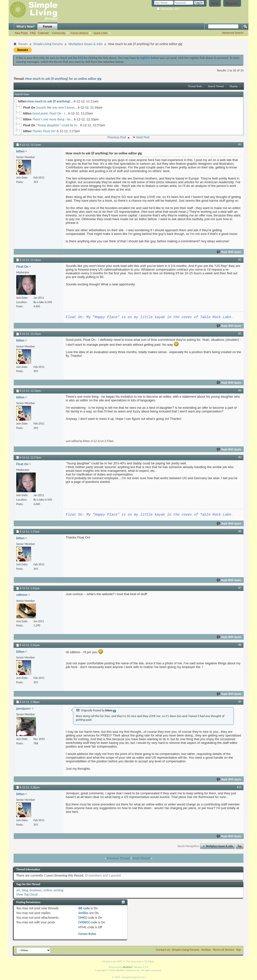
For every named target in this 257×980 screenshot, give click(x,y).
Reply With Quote (229, 252)
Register (232, 3)
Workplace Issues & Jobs (86, 44)
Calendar (44, 33)
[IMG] (82, 918)
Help (215, 3)
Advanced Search (233, 33)
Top (240, 846)
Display (234, 86)
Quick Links (101, 33)
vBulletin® (128, 967)
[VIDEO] (84, 922)
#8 (240, 645)
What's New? (26, 27)
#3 (240, 334)
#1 (240, 145)
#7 (240, 588)
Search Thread (216, 86)
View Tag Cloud (27, 894)
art (18, 890)
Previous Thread (118, 858)
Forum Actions (80, 33)
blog (25, 890)
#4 (240, 391)
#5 (240, 457)
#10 (239, 787)
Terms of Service (224, 950)
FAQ (33, 33)
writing (59, 890)
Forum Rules (87, 934)
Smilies (83, 913)
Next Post (143, 137)
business (36, 890)
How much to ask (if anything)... (50, 101)
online (48, 890)
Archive (206, 950)
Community (59, 33)
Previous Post (117, 137)
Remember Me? (168, 9)
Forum (48, 27)
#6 (240, 531)
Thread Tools (195, 86)
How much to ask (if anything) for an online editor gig (63, 79)
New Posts (21, 33)
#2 (240, 260)
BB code (84, 908)
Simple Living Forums (48, 44)
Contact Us (163, 950)
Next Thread (141, 858)
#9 (240, 702)
